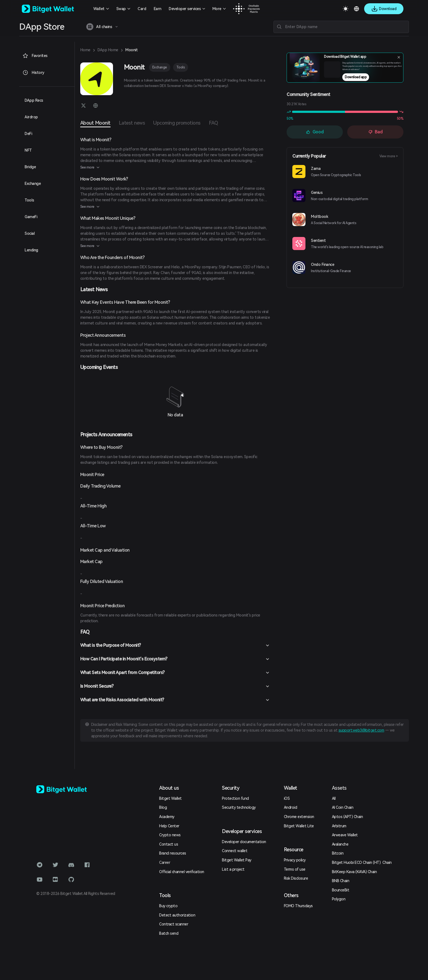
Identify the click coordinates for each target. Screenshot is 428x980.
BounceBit (341, 890)
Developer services (185, 9)
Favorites (35, 56)
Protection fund (235, 798)
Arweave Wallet (345, 835)
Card (142, 9)
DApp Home (108, 50)
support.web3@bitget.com (361, 730)
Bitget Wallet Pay (237, 860)
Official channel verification (182, 872)
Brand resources (173, 853)
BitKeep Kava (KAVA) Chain (354, 872)
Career (165, 862)
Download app (356, 77)
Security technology (239, 807)
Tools (181, 67)
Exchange (160, 67)
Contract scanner (174, 924)
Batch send (169, 933)
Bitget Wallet (170, 798)
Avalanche (340, 844)
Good (315, 132)
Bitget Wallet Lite (299, 826)
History (33, 73)
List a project (233, 869)
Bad (375, 132)
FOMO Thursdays (298, 906)
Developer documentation (244, 842)
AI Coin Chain (343, 807)
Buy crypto (168, 906)
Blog (163, 807)
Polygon (339, 899)
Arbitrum (339, 826)
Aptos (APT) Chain (347, 817)
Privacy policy (295, 860)
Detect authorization (177, 915)
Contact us (169, 844)
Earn (157, 9)
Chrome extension (299, 817)
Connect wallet (235, 851)
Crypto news (170, 835)
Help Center (169, 826)
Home (85, 50)
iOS (287, 798)
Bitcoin (338, 853)
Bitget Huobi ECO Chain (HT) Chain (362, 862)
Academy (167, 817)
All (334, 798)
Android (291, 807)
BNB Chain (341, 881)
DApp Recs (34, 100)
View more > (389, 156)
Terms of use (295, 869)
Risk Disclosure (296, 878)
